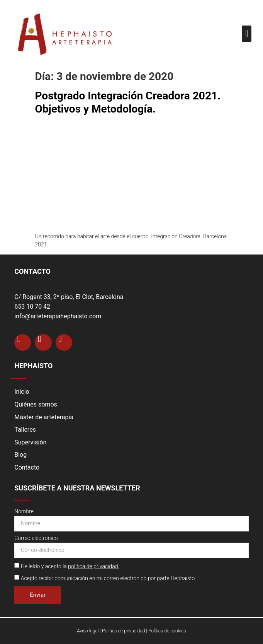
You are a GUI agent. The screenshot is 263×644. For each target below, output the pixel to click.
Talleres (25, 430)
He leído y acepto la (70, 566)
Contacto (27, 467)
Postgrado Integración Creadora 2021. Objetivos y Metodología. (128, 102)
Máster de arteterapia (44, 417)
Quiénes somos (36, 404)
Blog (20, 455)
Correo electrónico (36, 538)
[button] (246, 34)
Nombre (24, 512)
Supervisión (30, 442)
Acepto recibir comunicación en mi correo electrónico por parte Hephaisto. (109, 578)
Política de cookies (167, 631)
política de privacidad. (94, 566)
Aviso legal (88, 631)
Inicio (22, 392)
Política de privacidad (123, 631)
